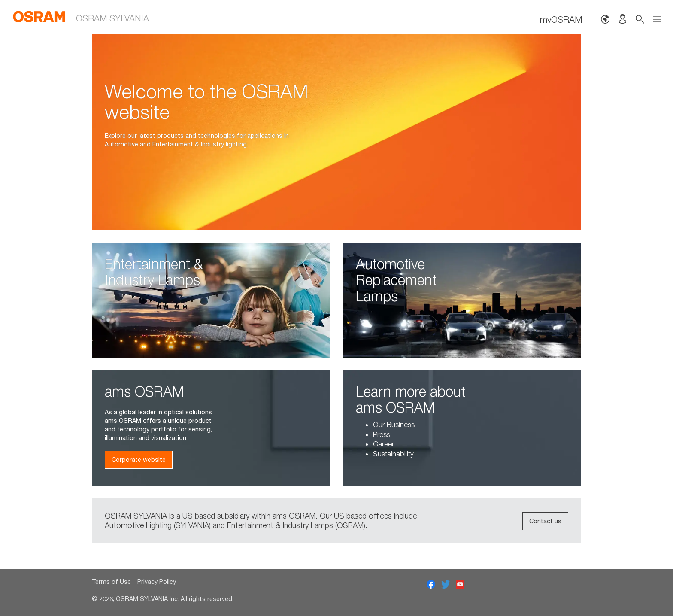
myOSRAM (561, 19)
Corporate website (139, 460)
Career (383, 444)
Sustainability (393, 454)
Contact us (545, 521)
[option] (336, 132)
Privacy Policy (157, 581)
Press (382, 434)
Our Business (394, 425)
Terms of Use (111, 581)
